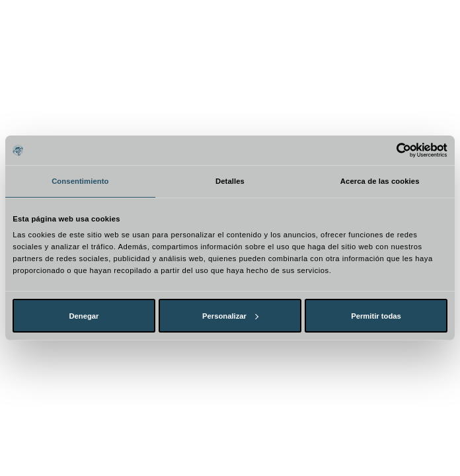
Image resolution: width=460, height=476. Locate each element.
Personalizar (230, 316)
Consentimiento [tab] (80, 181)
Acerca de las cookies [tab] (380, 181)
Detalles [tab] (230, 181)
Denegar (84, 316)
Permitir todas (376, 316)
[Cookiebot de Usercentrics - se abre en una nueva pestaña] (390, 150)
